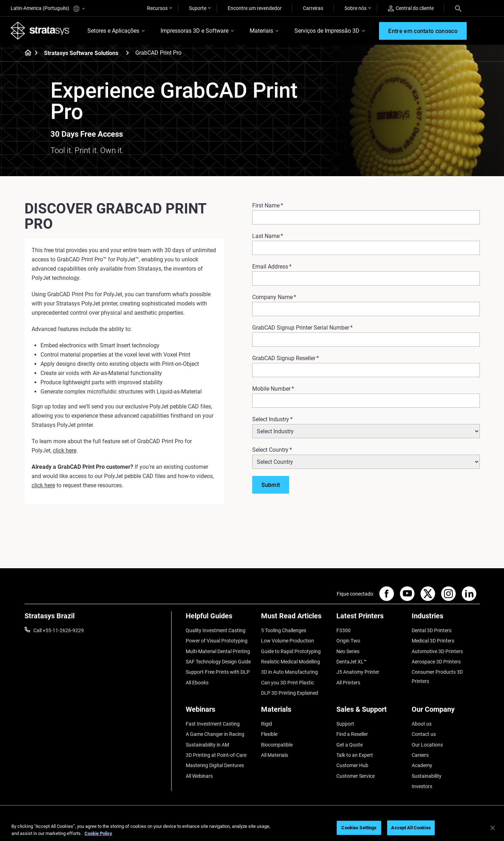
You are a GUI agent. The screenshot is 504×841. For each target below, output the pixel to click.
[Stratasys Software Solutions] (128, 53)
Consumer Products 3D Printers (437, 677)
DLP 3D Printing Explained (290, 693)
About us (422, 724)
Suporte (198, 8)
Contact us (424, 734)
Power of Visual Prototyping (217, 641)
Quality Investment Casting (216, 630)
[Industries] (446, 618)
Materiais (261, 31)
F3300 (343, 630)
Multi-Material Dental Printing (218, 651)
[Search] (458, 8)
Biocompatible (277, 745)
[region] (252, 828)
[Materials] (295, 712)
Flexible (269, 734)
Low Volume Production (288, 641)
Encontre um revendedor (255, 8)
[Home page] (26, 53)
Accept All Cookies (411, 828)
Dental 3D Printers (432, 630)
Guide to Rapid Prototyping (291, 651)
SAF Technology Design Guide (218, 662)
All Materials (275, 755)
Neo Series (348, 651)
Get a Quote (349, 745)
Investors (422, 786)
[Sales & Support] (370, 712)
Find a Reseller (352, 734)
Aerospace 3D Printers (436, 662)
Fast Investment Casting (213, 724)
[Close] (493, 828)
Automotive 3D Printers (437, 651)
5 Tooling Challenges (284, 630)
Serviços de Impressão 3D (327, 31)
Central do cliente (411, 8)
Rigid (267, 724)
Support (345, 724)
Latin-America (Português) (48, 9)
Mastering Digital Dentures (215, 765)
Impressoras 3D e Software (194, 31)
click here (65, 451)
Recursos (157, 8)
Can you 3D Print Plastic (288, 683)
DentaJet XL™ (352, 662)
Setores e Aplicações (113, 31)
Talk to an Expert (355, 755)
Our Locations (427, 745)
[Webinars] (220, 712)
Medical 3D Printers (433, 641)
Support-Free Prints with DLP (218, 672)
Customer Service (356, 776)
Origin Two (348, 641)
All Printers (348, 683)
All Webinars (199, 776)
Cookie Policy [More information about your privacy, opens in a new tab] (98, 833)
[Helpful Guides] (220, 618)
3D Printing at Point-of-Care (216, 755)
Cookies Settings (359, 828)
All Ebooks (197, 683)
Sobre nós (356, 8)
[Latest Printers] (370, 618)
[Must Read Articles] (295, 618)
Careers (420, 755)
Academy (422, 765)
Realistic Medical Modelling (291, 662)
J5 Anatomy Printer (358, 672)
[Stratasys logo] (40, 31)
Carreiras (313, 8)
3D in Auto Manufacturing (289, 672)
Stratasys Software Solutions (81, 53)
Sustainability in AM (207, 745)
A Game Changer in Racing (215, 734)
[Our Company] (446, 712)
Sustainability (427, 776)
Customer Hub (352, 765)
